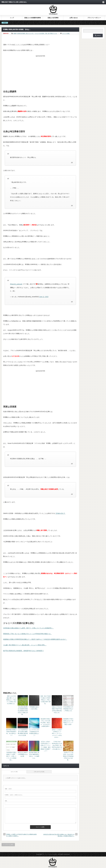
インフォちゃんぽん (51, 854)
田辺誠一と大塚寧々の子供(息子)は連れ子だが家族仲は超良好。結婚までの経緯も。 (21, 835)
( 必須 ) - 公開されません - (14, 795)
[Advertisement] (40, 72)
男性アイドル (54, 33)
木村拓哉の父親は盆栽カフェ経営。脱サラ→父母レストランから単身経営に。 (29, 628)
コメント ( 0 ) (14, 772)
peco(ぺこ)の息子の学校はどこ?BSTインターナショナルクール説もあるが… (57, 733)
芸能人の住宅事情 (53, 18)
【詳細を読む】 (60, 513)
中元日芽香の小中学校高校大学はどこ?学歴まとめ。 (68, 709)
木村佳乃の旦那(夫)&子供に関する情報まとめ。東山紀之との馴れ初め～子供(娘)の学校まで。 (59, 835)
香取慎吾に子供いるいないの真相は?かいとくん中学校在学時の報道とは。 (28, 634)
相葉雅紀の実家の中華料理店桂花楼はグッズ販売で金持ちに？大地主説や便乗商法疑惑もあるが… (35, 639)
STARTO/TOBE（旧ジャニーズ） (26, 33)
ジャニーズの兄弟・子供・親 (42, 33)
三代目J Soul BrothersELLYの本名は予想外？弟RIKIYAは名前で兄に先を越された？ (57, 745)
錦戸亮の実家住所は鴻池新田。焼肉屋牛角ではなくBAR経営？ (24, 651)
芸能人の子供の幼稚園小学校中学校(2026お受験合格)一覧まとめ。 (57, 710)
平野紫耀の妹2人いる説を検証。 (34, 708)
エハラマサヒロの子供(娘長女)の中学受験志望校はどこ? (34, 733)
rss (103, 2)
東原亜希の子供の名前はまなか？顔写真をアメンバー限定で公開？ (68, 722)
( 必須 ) (8, 789)
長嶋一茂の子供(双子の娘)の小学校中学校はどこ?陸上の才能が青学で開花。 (46, 700)
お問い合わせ (74, 18)
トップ (12, 18)
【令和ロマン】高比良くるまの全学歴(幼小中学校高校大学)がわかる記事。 (68, 756)
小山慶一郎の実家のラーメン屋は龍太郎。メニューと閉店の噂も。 (25, 645)
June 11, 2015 (44, 297)
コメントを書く (66, 33)
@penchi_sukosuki (16, 284)
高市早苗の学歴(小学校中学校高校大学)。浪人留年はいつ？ (11, 733)
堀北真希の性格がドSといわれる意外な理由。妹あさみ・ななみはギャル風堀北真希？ (46, 723)
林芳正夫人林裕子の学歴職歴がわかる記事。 (23, 754)
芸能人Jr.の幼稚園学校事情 (33, 18)
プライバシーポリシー (94, 18)
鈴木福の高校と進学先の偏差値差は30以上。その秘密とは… (34, 755)
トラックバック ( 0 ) (39, 772)
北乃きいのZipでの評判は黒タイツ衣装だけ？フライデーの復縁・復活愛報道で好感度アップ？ (46, 746)
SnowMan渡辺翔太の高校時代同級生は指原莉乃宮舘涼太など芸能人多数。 (23, 711)
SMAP (15, 33)
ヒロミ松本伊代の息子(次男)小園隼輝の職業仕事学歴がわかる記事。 (23, 733)
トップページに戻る (8, 845)
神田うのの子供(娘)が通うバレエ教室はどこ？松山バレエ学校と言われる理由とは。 (11, 700)
